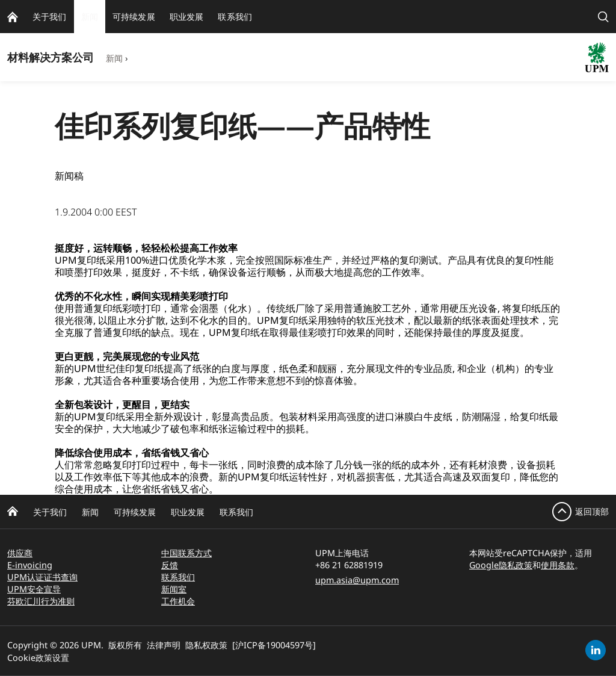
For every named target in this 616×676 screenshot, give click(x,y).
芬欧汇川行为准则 (41, 601)
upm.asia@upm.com (357, 580)
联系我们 (236, 512)
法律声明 (164, 645)
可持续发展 (135, 512)
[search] (603, 17)
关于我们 (50, 512)
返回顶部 (592, 511)
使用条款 (558, 565)
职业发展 (188, 512)
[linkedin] (596, 650)
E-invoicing (30, 565)
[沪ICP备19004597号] (274, 645)
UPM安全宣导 (34, 589)
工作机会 (178, 601)
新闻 (114, 58)
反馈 (170, 565)
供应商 (20, 553)
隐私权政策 (206, 645)
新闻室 (174, 589)
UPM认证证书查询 (42, 577)
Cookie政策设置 (38, 658)
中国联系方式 (186, 553)
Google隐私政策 (501, 565)
